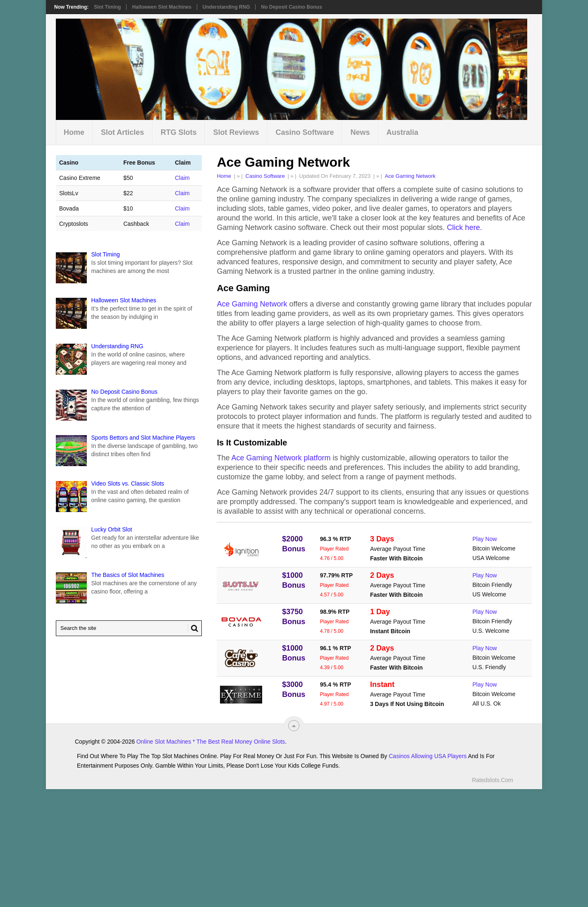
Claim (182, 178)
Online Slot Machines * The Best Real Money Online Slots (211, 742)
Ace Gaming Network (410, 176)
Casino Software (305, 132)
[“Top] (294, 726)
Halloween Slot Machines (161, 7)
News (360, 132)
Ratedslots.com (492, 780)
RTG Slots (178, 132)
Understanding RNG (226, 7)
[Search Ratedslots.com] (129, 628)
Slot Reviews (236, 132)
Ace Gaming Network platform (281, 458)
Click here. (465, 227)
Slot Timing (107, 7)
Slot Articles (122, 132)
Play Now (485, 539)
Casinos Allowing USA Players (428, 756)
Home (74, 132)
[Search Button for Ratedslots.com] (193, 628)
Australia (403, 132)
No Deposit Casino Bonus (291, 7)
